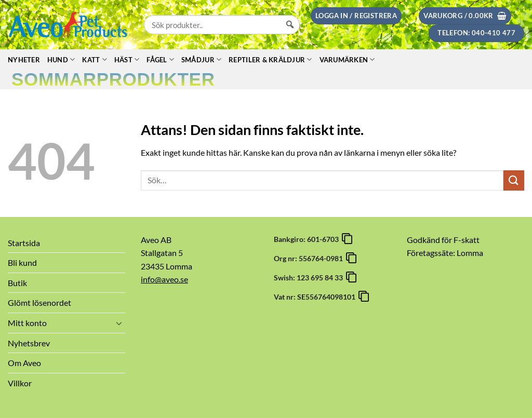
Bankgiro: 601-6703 (308, 239)
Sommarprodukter (113, 79)
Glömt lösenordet (39, 302)
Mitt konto (27, 323)
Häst (127, 59)
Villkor (20, 383)
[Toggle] (119, 323)
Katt (94, 59)
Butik (17, 283)
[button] (356, 16)
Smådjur (201, 59)
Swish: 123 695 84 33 (310, 278)
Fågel (160, 59)
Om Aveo (24, 363)
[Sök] (290, 34)
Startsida (24, 243)
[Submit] (514, 180)
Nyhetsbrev (29, 343)
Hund (61, 59)
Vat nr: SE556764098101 (316, 297)
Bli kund (22, 262)
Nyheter (24, 60)
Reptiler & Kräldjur (270, 59)
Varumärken (347, 59)
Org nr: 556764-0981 (310, 258)
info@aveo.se (164, 279)
